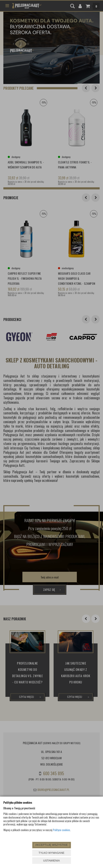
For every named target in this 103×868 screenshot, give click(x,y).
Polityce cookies (62, 830)
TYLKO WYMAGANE (51, 853)
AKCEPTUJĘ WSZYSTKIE (51, 845)
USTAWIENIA (51, 861)
